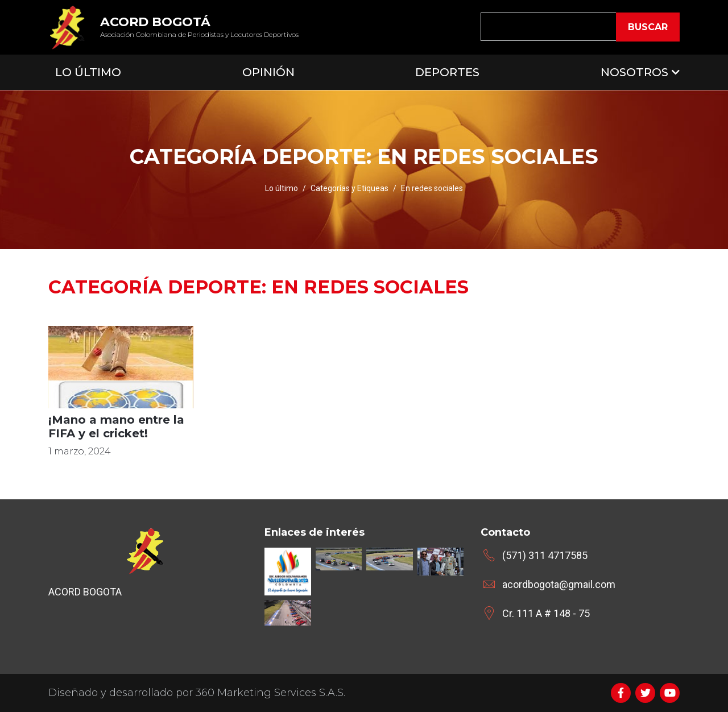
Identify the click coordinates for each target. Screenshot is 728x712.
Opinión (268, 72)
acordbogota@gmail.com (559, 584)
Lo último (282, 188)
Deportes (447, 72)
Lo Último (88, 72)
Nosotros (634, 72)
